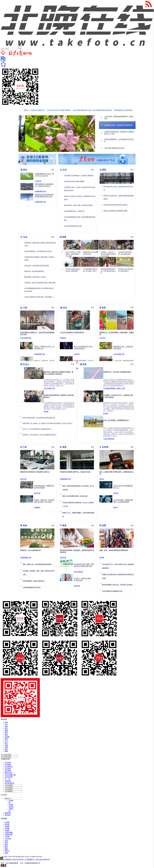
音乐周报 (8, 771)
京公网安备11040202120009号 (13, 859)
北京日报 (8, 763)
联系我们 (8, 815)
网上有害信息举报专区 (14, 866)
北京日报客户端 (10, 775)
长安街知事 (9, 777)
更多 (53, 170)
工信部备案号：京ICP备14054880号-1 (37, 859)
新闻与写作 (9, 773)
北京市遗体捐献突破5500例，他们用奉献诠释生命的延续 (95, 110)
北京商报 (8, 769)
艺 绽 (7, 779)
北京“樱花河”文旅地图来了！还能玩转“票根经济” (30, 110)
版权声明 (8, 813)
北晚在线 (8, 781)
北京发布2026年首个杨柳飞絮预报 (61, 110)
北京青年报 (9, 767)
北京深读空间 (9, 783)
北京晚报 (8, 765)
